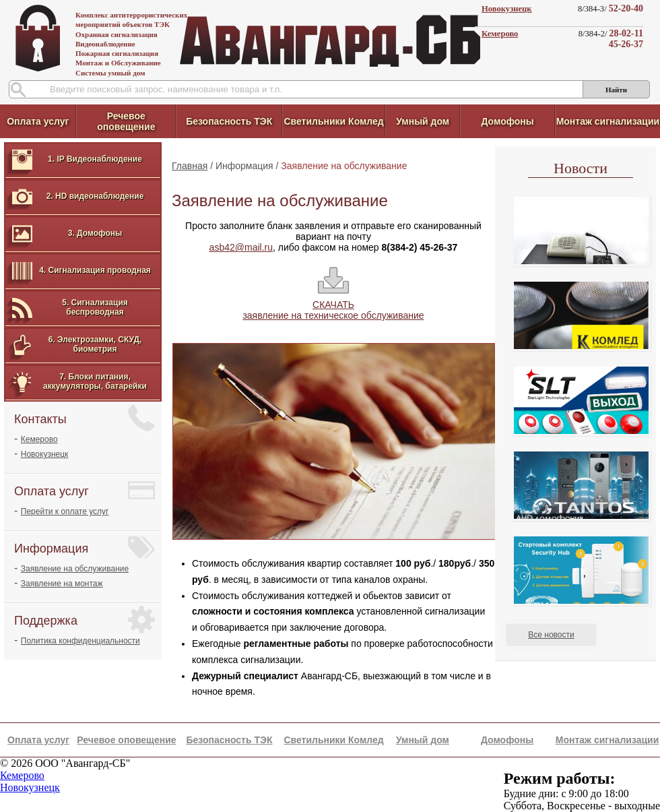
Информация (244, 166)
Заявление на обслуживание (75, 569)
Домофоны (507, 121)
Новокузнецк (507, 9)
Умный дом (423, 121)
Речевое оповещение (126, 121)
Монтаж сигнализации (608, 121)
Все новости (551, 635)
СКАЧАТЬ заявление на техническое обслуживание (333, 310)
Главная (190, 166)
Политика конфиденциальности (80, 641)
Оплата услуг (38, 121)
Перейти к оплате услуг (65, 511)
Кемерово (500, 34)
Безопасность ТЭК (229, 121)
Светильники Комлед (333, 121)
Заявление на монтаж (62, 584)
